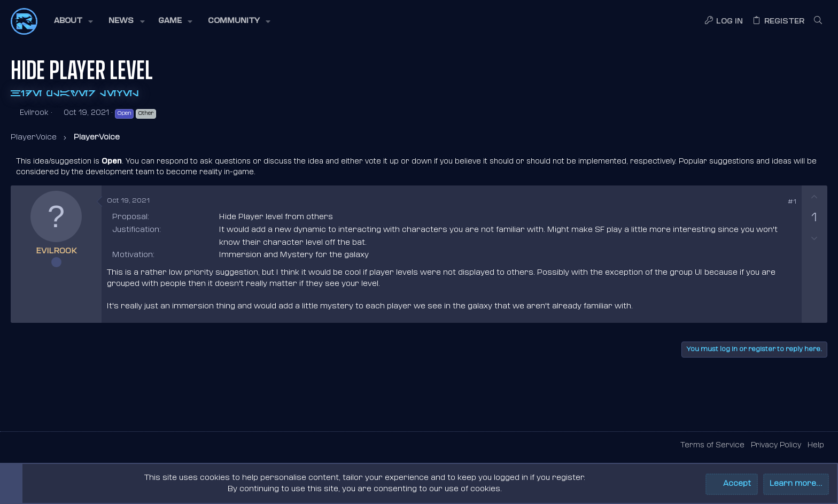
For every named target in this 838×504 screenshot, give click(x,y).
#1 (792, 202)
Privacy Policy (776, 445)
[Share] (777, 203)
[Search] (818, 22)
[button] (73, 21)
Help (816, 445)
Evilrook (34, 113)
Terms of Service (712, 445)
